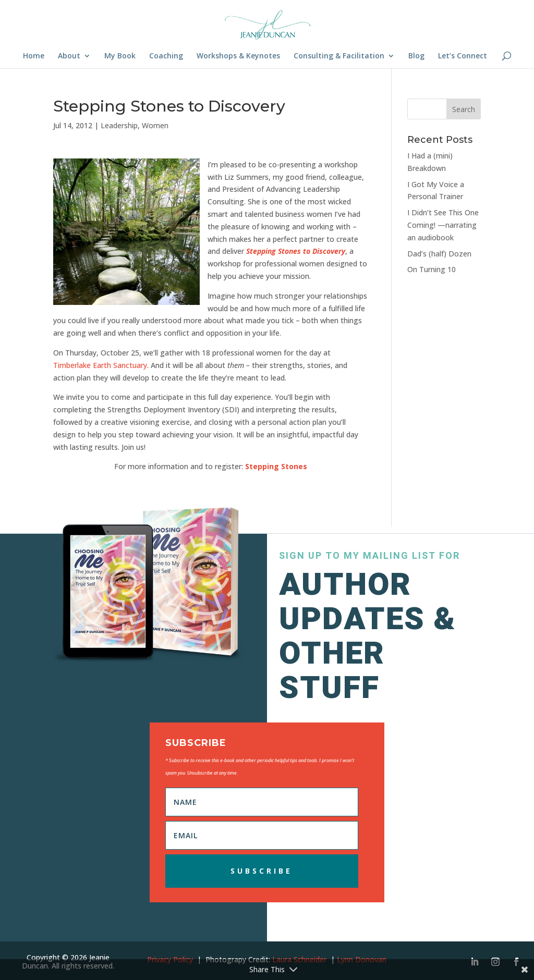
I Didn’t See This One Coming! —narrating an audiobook (443, 225)
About (69, 56)
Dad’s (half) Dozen (439, 254)
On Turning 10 (432, 269)
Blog (416, 56)
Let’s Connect (463, 56)
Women (155, 125)
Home (34, 56)
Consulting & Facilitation (339, 56)
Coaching (166, 56)
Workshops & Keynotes (238, 56)
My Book (120, 56)
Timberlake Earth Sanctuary (100, 365)
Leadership (119, 125)
